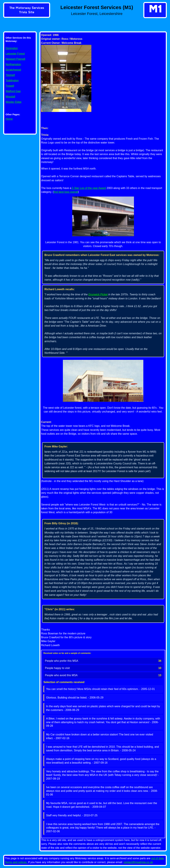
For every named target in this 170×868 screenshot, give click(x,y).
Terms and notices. (17, 862)
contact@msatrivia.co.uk (138, 862)
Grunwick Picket (98, 294)
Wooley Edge (13, 102)
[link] (27, 10)
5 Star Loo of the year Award (89, 188)
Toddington (12, 80)
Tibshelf (10, 75)
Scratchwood (13, 70)
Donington (12, 48)
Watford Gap (13, 91)
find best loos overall (66, 192)
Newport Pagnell (15, 59)
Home (9, 119)
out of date (157, 858)
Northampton (13, 64)
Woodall (10, 97)
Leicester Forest (15, 54)
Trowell (10, 86)
